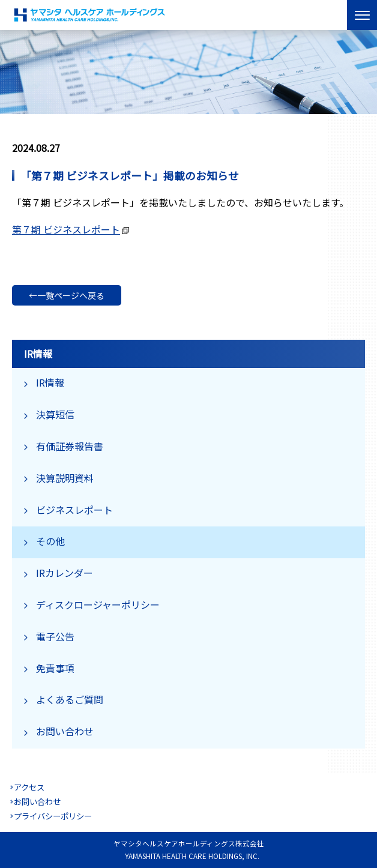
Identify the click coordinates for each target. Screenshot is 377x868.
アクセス (29, 787)
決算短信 (55, 414)
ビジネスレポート (74, 510)
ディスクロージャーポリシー (98, 604)
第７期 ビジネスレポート (66, 229)
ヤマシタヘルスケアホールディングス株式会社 (90, 15)
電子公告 (55, 636)
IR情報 (50, 382)
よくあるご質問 (70, 699)
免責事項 (55, 668)
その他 (50, 541)
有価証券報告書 (70, 446)
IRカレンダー (65, 573)
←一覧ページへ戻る (67, 295)
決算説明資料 (65, 478)
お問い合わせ (65, 731)
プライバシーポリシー (53, 816)
